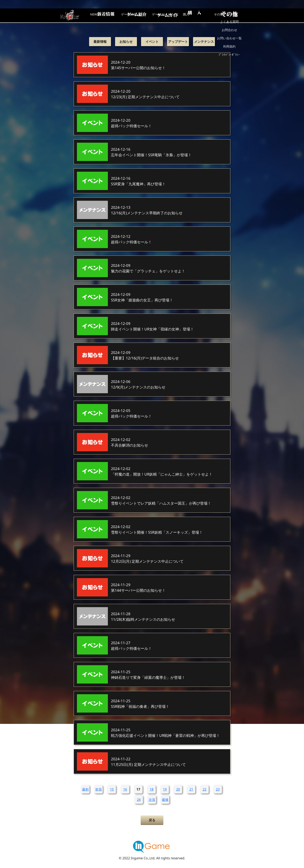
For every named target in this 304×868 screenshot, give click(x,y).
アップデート (178, 42)
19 (165, 789)
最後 (165, 800)
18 (152, 789)
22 (204, 789)
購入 (200, 15)
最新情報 (100, 42)
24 (139, 800)
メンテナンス (204, 42)
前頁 (99, 789)
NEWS (101, 15)
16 (125, 789)
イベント (152, 42)
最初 (85, 789)
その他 (233, 15)
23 (218, 789)
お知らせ (126, 42)
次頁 (152, 800)
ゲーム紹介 (134, 15)
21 (191, 789)
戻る (152, 820)
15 (112, 789)
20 (178, 789)
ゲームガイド (167, 15)
